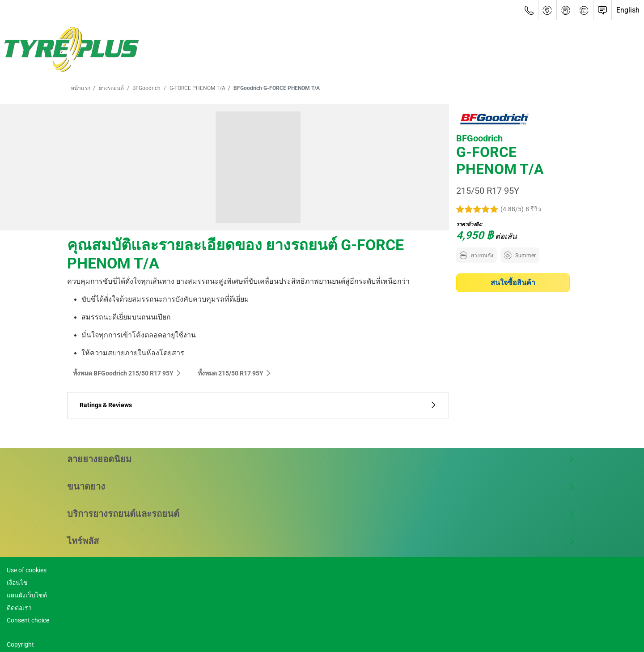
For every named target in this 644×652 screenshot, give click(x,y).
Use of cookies (27, 570)
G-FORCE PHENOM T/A (197, 88)
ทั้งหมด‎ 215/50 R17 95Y (235, 373)
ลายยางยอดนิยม (321, 459)
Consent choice (28, 620)
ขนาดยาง (321, 486)
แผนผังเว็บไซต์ (27, 595)
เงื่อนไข (17, 583)
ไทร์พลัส (321, 541)
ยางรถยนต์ (111, 88)
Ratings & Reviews (258, 405)
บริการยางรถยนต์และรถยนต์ (321, 514)
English (628, 10)
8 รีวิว (533, 209)
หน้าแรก (80, 88)
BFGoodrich (146, 88)
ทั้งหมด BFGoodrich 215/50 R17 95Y (127, 373)
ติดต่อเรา (19, 608)
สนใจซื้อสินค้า (513, 283)
